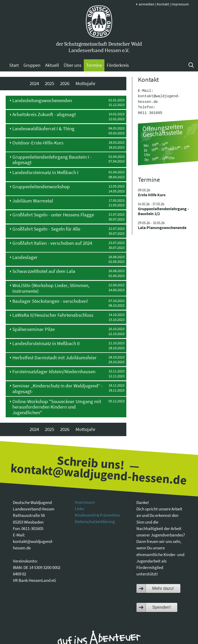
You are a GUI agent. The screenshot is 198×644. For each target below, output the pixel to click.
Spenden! (161, 607)
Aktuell (52, 65)
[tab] (66, 102)
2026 (65, 83)
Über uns (73, 65)
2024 (34, 83)
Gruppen (32, 65)
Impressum (180, 4)
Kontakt (163, 4)
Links (79, 509)
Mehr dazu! (163, 588)
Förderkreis (118, 65)
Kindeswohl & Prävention (97, 515)
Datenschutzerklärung (95, 521)
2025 (49, 83)
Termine (94, 65)
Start (14, 65)
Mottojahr (86, 83)
